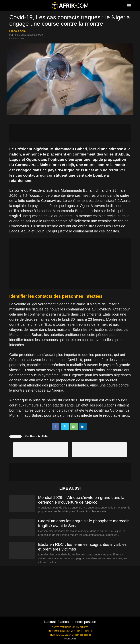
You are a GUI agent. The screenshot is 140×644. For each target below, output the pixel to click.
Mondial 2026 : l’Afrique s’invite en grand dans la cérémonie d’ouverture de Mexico (81, 500)
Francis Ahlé (17, 31)
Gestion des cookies (81, 635)
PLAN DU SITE (81, 627)
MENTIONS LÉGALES (81, 631)
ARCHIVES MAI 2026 (59, 635)
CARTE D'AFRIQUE (62, 627)
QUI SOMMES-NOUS (58, 631)
